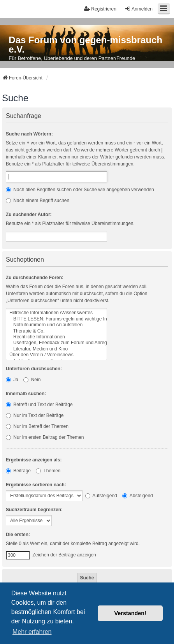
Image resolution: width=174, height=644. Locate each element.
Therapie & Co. (56, 331)
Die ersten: (18, 535)
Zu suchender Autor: (29, 215)
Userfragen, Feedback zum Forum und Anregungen (56, 343)
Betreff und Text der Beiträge (39, 405)
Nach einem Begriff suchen (38, 201)
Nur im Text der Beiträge (35, 415)
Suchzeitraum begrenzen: (34, 510)
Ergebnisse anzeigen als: (34, 460)
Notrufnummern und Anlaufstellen (56, 325)
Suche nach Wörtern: (29, 134)
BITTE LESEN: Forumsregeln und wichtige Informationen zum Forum (56, 319)
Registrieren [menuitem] (100, 9)
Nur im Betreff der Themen (37, 426)
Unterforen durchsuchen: (34, 369)
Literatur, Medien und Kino (56, 349)
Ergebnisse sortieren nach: (36, 485)
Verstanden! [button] (130, 613)
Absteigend (138, 496)
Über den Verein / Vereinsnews (56, 355)
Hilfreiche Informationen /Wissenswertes (56, 313)
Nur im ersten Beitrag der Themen (45, 437)
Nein (32, 380)
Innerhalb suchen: (26, 394)
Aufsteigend (101, 496)
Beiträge (18, 471)
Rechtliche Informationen (56, 337)
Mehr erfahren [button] (32, 632)
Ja (12, 380)
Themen (48, 471)
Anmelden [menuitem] (139, 9)
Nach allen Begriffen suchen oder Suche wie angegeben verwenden (80, 190)
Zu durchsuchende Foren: (35, 278)
